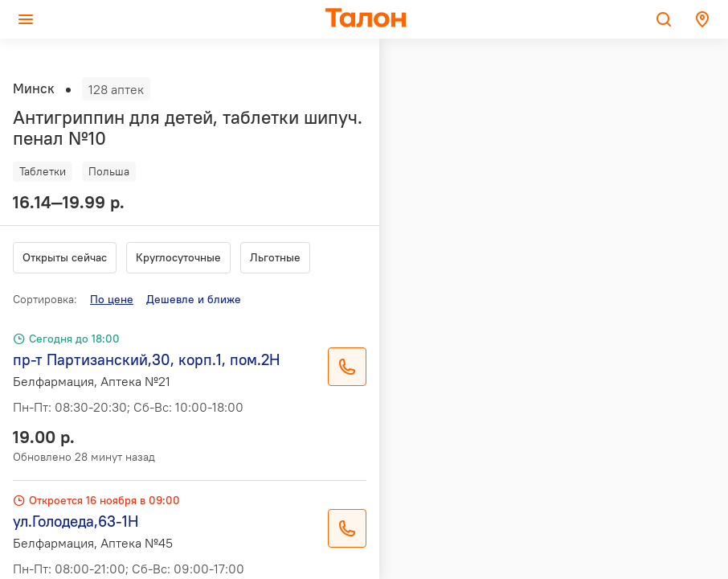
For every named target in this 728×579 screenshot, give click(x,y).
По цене (112, 299)
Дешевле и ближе (194, 299)
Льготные (275, 257)
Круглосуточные (178, 257)
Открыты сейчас (65, 257)
